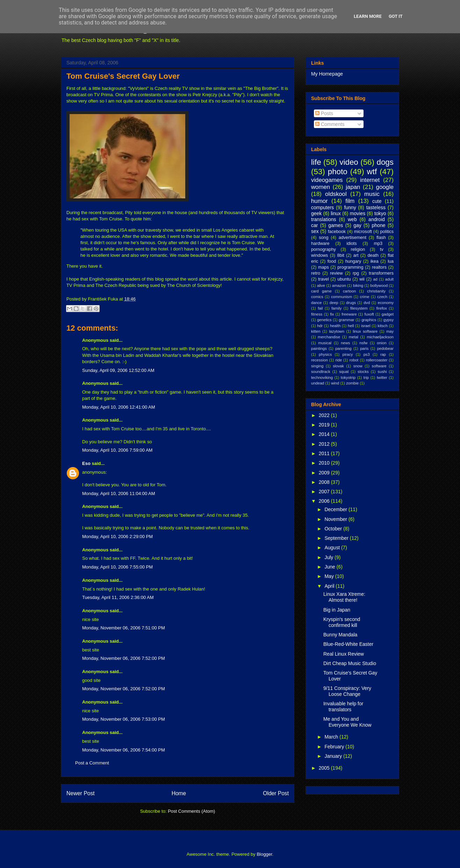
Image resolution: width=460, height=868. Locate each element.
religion (358, 249)
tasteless (376, 207)
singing (317, 366)
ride (339, 360)
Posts (324, 113)
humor (319, 201)
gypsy (389, 320)
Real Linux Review (344, 654)
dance (316, 303)
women (321, 187)
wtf (372, 172)
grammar (347, 320)
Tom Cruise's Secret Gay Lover (123, 76)
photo (338, 172)
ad (375, 279)
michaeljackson (380, 337)
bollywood (379, 285)
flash (381, 238)
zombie (352, 383)
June (330, 567)
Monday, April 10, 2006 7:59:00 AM (117, 450)
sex (315, 231)
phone (379, 225)
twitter (382, 377)
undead (318, 383)
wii (362, 279)
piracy (348, 354)
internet (370, 180)
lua (391, 261)
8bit (340, 255)
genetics (324, 320)
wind (335, 383)
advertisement (353, 238)
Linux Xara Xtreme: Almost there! (344, 597)
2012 (325, 444)
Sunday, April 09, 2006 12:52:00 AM (118, 370)
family (336, 308)
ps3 (367, 354)
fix (332, 314)
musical (325, 343)
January (334, 756)
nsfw (363, 343)
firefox (381, 308)
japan (353, 187)
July (329, 557)
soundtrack (321, 372)
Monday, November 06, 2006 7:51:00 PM (124, 628)
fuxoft (369, 314)
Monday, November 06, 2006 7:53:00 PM (124, 719)
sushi (382, 372)
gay (357, 225)
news (345, 343)
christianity (376, 291)
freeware (349, 314)
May (330, 576)
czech (382, 297)
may (390, 331)
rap (383, 354)
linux (336, 213)
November (336, 519)
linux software (365, 331)
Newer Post (81, 793)
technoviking (322, 377)
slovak (338, 366)
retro (316, 273)
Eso (86, 463)
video (349, 162)
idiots (351, 244)
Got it (396, 16)
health (335, 326)
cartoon (349, 291)
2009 (325, 473)
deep (334, 303)
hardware (320, 244)
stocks (363, 372)
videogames (327, 180)
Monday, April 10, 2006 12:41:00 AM (119, 407)
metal (354, 337)
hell (351, 326)
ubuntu (344, 279)
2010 (325, 463)
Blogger (264, 854)
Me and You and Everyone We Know (347, 722)
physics (325, 354)
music (372, 194)
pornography (324, 249)
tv (382, 249)
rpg (356, 273)
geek (316, 213)
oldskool (336, 194)
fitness (317, 314)
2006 (325, 501)
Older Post (276, 793)
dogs (385, 162)
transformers (381, 273)
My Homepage (327, 74)
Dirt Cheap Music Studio (350, 663)
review (336, 273)
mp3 (378, 244)
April (330, 586)
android (377, 219)
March (332, 737)
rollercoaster (377, 360)
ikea (375, 261)
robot (354, 360)
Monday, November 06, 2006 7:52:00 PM (124, 658)
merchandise (329, 337)
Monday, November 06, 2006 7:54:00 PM (124, 750)
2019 (325, 425)
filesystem (359, 308)
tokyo (380, 213)
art (356, 255)
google (385, 187)
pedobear (385, 348)
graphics (369, 320)
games (336, 225)
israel (366, 326)
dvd (367, 303)
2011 (325, 453)
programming (350, 267)
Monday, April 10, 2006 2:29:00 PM (117, 537)
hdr (320, 326)
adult (389, 279)
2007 (325, 492)
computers (322, 207)
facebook (337, 232)
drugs (351, 303)
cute (377, 201)
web (352, 219)
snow (358, 366)
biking (358, 285)
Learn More (368, 16)
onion (382, 343)
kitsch (383, 326)
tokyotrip (348, 377)
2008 (325, 482)
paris (364, 348)
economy (386, 303)
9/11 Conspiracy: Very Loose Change (347, 691)
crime (364, 297)
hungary (353, 261)
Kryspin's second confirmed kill (342, 622)
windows (319, 255)
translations (324, 219)
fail (320, 308)
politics (387, 232)
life (316, 162)
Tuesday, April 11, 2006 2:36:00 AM (118, 597)
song (324, 238)
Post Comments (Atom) (191, 811)
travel (324, 279)
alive (321, 285)
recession (319, 360)
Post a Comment (92, 763)
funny (350, 207)
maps (324, 267)
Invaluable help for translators (343, 707)
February (335, 747)
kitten (316, 331)
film (350, 201)
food (332, 261)
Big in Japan (337, 610)
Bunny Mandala (340, 635)
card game (321, 291)
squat (344, 372)
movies (358, 213)
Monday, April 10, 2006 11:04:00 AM (119, 493)
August (333, 548)
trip (366, 377)
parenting (343, 348)
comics (317, 297)
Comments (330, 124)
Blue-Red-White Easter (348, 644)
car (314, 225)
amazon (339, 285)
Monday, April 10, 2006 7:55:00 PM (117, 567)
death (373, 255)
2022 (325, 415)
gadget (388, 314)
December (336, 509)
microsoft (363, 232)
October (334, 529)
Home (179, 793)
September (337, 538)
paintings (319, 348)
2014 (325, 434)
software (379, 366)
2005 (325, 768)
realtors (379, 267)
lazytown (337, 331)
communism (342, 297)
